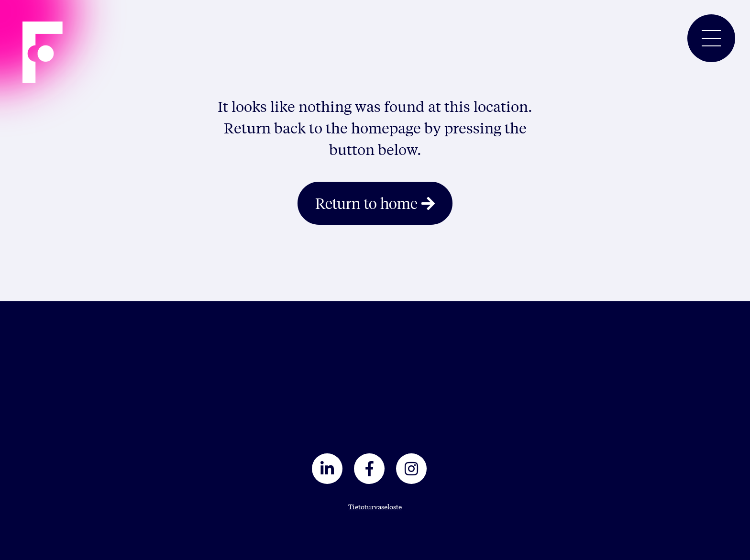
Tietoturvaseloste (375, 506)
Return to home (366, 203)
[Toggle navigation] (711, 38)
